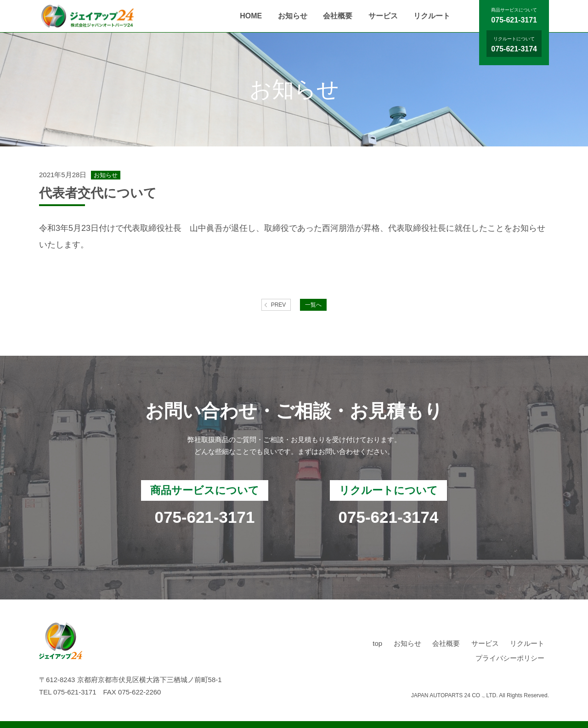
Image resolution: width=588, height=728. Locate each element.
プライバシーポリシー (510, 658)
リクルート (432, 16)
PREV (279, 305)
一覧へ (313, 305)
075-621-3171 (514, 20)
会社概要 (338, 16)
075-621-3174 (514, 49)
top (377, 643)
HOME (251, 16)
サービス (383, 16)
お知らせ (293, 16)
